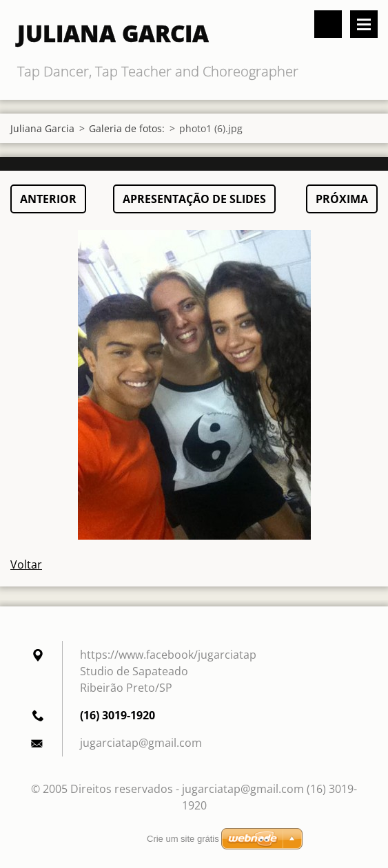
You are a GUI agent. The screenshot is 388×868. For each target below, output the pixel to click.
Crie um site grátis (183, 839)
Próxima (342, 199)
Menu (364, 24)
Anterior (48, 199)
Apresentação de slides (194, 199)
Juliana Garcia (42, 128)
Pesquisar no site (328, 24)
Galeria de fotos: (127, 128)
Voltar (26, 564)
